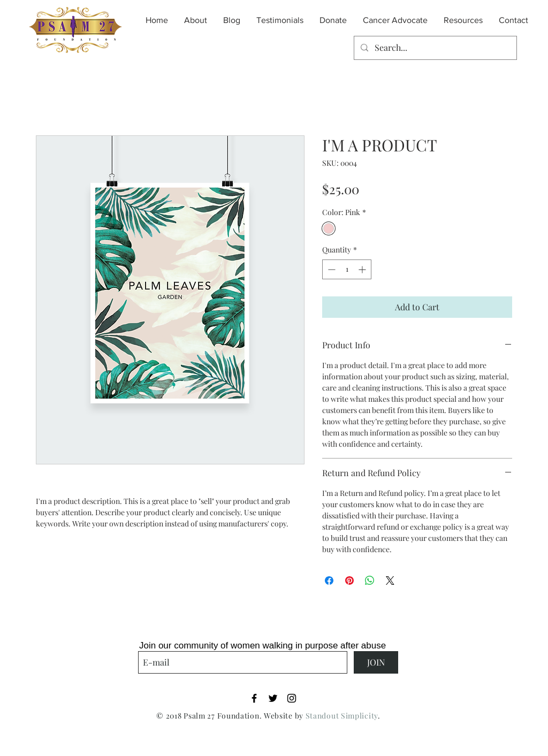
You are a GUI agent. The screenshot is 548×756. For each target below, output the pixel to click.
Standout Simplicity (342, 716)
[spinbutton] (347, 269)
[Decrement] (330, 269)
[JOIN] (376, 662)
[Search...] (434, 48)
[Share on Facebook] (329, 581)
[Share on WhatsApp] (370, 581)
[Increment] (363, 269)
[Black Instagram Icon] (292, 698)
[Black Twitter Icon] (273, 698)
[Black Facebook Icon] (254, 698)
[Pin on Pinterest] (349, 581)
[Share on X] (390, 581)
